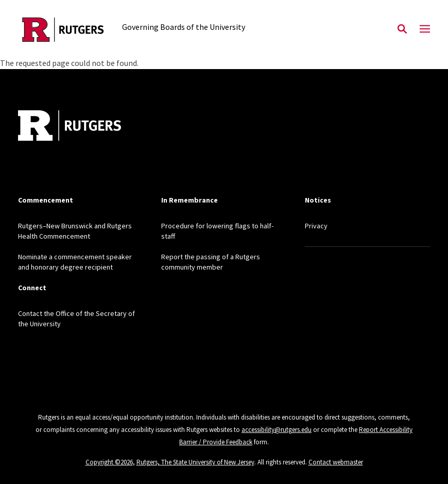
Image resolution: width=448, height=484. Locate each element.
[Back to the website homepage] (63, 30)
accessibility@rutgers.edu (277, 430)
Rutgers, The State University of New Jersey (195, 462)
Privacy (316, 226)
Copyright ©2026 (109, 462)
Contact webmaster (336, 462)
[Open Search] (402, 29)
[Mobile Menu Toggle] (425, 29)
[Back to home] (86, 127)
